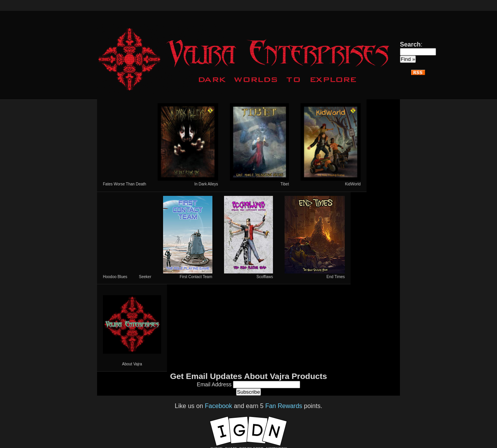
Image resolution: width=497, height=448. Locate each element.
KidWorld (331, 145)
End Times (315, 237)
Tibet (260, 145)
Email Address (215, 384)
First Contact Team (188, 237)
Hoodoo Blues (115, 277)
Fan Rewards (284, 406)
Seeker (145, 277)
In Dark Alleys (188, 145)
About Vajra (132, 328)
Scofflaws (249, 237)
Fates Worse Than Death (124, 184)
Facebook (218, 406)
